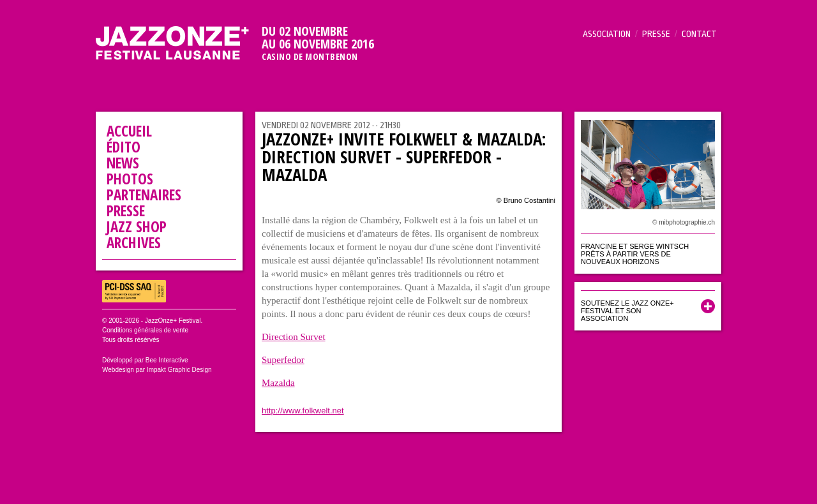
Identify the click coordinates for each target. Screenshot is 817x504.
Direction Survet (294, 337)
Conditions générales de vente (145, 330)
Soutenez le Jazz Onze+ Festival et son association (627, 311)
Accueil (129, 131)
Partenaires (144, 195)
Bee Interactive (167, 360)
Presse (656, 34)
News (123, 163)
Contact (699, 34)
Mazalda (278, 383)
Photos (130, 179)
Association (607, 34)
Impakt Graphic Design (179, 370)
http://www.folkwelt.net (303, 411)
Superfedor (283, 360)
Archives (134, 242)
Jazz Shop (137, 226)
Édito (124, 147)
